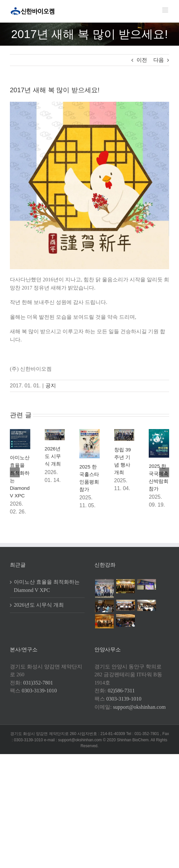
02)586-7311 (121, 691)
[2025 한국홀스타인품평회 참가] (89, 432)
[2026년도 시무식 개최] (55, 432)
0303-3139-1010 (39, 691)
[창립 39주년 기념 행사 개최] (124, 432)
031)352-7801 (38, 683)
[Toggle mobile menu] (166, 10)
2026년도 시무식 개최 (53, 456)
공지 (51, 386)
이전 (142, 60)
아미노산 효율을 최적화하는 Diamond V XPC (47, 586)
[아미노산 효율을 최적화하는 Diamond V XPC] (20, 432)
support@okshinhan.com (139, 707)
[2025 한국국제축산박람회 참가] (159, 432)
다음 (159, 60)
